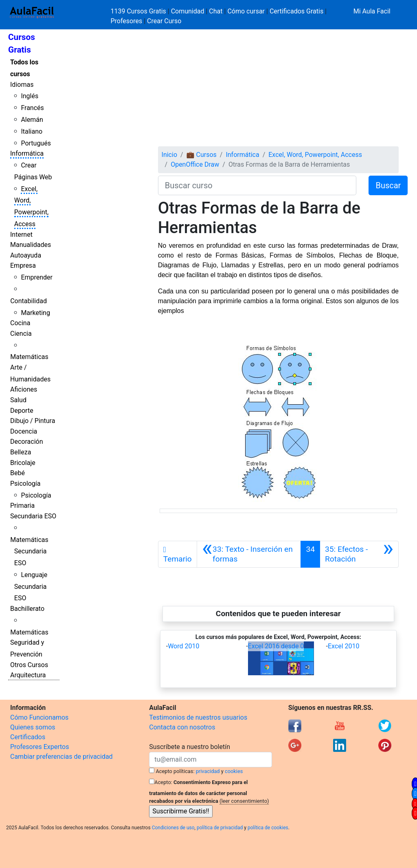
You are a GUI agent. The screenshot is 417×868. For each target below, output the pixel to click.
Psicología (25, 484)
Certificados (28, 737)
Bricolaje (23, 463)
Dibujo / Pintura (33, 421)
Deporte (22, 411)
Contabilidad (29, 301)
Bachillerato (27, 609)
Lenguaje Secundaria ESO (31, 587)
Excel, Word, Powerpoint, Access (315, 155)
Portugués (36, 143)
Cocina (20, 323)
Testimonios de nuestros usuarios (198, 717)
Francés (32, 108)
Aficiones (24, 389)
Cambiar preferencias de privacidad (61, 757)
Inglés (30, 96)
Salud (18, 400)
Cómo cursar (246, 11)
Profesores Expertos (40, 747)
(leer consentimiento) (244, 801)
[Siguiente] (359, 554)
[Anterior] (249, 554)
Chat (216, 11)
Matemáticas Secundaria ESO (29, 552)
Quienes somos (33, 727)
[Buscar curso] (257, 185)
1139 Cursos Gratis (139, 11)
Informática (27, 153)
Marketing (35, 313)
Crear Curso (164, 21)
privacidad (208, 771)
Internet (21, 235)
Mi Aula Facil (372, 11)
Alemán (32, 120)
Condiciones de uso (173, 828)
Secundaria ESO (33, 516)
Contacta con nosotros (182, 727)
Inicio (169, 155)
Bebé (18, 473)
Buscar (388, 185)
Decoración (27, 442)
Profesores (127, 21)
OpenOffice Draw (195, 164)
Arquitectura (28, 675)
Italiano (32, 131)
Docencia (24, 431)
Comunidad (188, 11)
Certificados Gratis (296, 11)
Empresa (23, 265)
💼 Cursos (202, 155)
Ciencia (21, 334)
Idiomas (22, 85)
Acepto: (163, 782)
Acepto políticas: (175, 771)
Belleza (21, 452)
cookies (234, 771)
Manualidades (31, 245)
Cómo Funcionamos (39, 717)
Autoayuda (26, 255)
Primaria (22, 506)
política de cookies (268, 828)
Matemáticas (29, 357)
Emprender (37, 277)
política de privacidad (220, 828)
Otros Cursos (29, 665)
